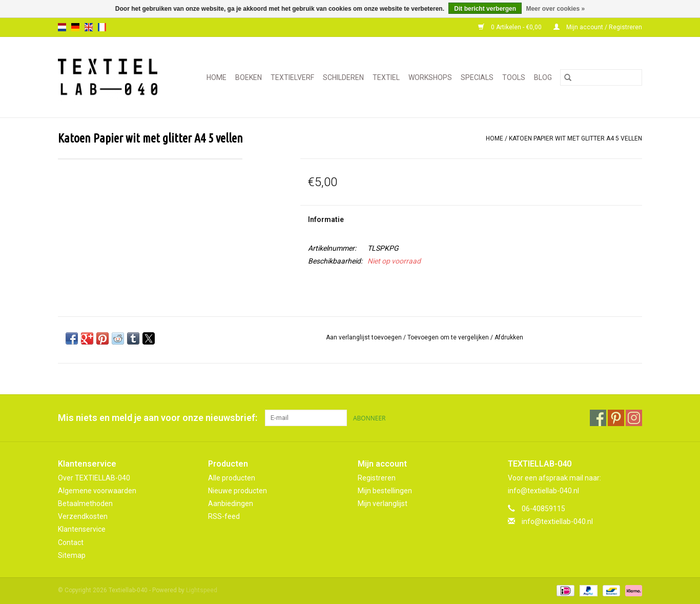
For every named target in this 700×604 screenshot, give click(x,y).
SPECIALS (477, 77)
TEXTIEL (386, 77)
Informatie (326, 219)
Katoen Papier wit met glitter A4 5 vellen (575, 138)
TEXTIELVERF (292, 77)
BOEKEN (249, 77)
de (75, 27)
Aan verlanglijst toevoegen (365, 337)
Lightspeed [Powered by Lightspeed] (202, 590)
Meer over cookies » (555, 9)
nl (62, 27)
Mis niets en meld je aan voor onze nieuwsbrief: (158, 418)
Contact (71, 542)
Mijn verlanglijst (383, 504)
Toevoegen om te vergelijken (449, 337)
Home (217, 77)
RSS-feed (224, 516)
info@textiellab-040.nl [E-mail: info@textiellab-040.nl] (557, 521)
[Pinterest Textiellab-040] (616, 418)
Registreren (377, 478)
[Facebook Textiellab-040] (598, 418)
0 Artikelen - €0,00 (511, 27)
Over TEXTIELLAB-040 (94, 478)
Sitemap (72, 555)
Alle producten (232, 478)
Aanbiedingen (231, 504)
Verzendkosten (83, 516)
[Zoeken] (601, 77)
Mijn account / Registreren (598, 27)
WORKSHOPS (430, 77)
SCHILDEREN (343, 77)
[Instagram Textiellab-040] (634, 418)
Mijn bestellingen (385, 491)
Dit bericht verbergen (485, 9)
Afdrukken (509, 337)
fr (102, 27)
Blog (543, 77)
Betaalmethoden (85, 504)
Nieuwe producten (238, 491)
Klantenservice (82, 529)
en (89, 27)
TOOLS (514, 77)
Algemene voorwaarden (97, 491)
